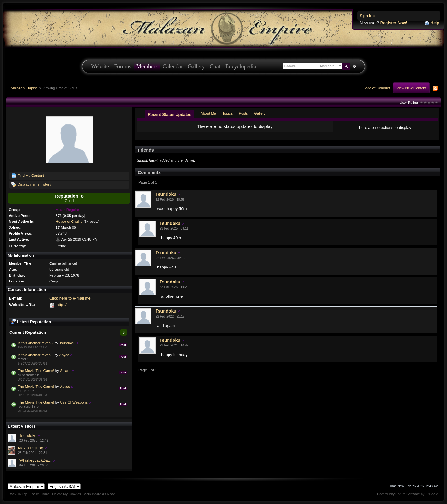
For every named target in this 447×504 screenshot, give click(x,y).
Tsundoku (67, 343)
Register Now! (394, 23)
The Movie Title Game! (36, 371)
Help (432, 23)
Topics (227, 113)
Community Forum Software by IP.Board (408, 494)
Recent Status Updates (169, 115)
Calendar (173, 66)
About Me (208, 113)
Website (100, 66)
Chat (215, 66)
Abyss (64, 355)
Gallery (196, 66)
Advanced (354, 66)
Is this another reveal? (36, 343)
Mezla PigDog (31, 448)
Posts (243, 113)
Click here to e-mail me (70, 298)
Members (147, 66)
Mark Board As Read (99, 494)
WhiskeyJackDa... (35, 460)
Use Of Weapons (74, 402)
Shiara (65, 371)
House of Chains (69, 221)
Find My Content (28, 176)
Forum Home (40, 494)
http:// (62, 305)
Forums (123, 66)
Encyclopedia (241, 66)
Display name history (31, 185)
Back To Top (18, 494)
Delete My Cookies (67, 494)
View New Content (411, 88)
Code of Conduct (376, 88)
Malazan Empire (24, 88)
